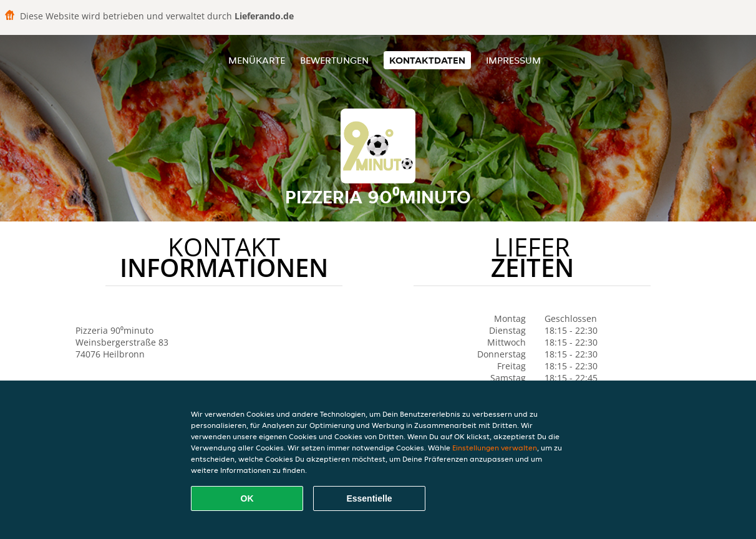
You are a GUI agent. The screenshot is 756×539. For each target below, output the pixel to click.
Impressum (513, 60)
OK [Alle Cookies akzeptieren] (247, 498)
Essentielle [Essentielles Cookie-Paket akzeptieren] (369, 498)
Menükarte (257, 60)
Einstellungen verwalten (495, 448)
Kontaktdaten (427, 60)
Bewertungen (334, 60)
